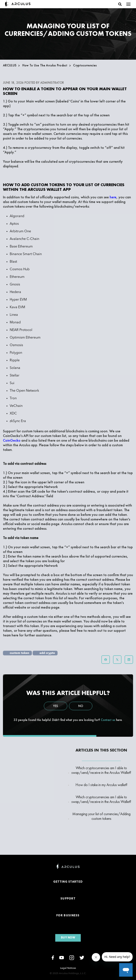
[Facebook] (106, 660)
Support (68, 899)
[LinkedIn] (129, 660)
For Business (68, 916)
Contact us (108, 720)
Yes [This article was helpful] (56, 706)
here (15, 635)
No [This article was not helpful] (81, 706)
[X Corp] (117, 660)
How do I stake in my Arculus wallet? (101, 785)
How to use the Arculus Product (45, 65)
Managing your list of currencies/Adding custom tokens (101, 816)
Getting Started (68, 882)
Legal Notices (68, 968)
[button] (120, 4)
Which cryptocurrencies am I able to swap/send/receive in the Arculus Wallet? (101, 770)
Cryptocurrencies (85, 65)
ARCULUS (10, 65)
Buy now (68, 938)
